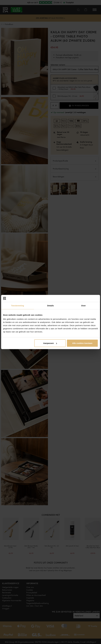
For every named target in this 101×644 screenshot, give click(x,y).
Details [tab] (51, 305)
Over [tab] (84, 305)
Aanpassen (50, 343)
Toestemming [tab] (18, 305)
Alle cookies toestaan (82, 343)
